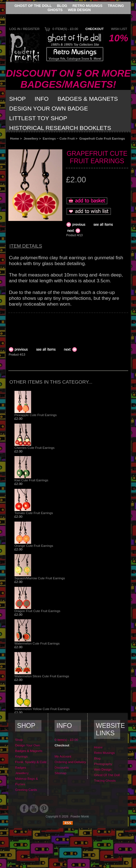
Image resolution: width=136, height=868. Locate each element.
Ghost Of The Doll (33, 6)
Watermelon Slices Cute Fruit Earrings (42, 676)
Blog (62, 6)
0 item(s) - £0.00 (65, 29)
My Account (63, 756)
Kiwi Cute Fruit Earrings (31, 480)
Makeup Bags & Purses (26, 781)
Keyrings (21, 756)
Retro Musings (88, 6)
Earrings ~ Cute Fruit (59, 138)
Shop (18, 99)
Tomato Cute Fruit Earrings (34, 513)
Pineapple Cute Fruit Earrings (36, 415)
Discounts (62, 767)
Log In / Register (24, 29)
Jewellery (31, 138)
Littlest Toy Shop (38, 118)
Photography (103, 764)
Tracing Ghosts (105, 780)
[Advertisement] (53, 327)
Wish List (119, 29)
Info (42, 99)
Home (14, 138)
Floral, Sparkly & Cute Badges (31, 765)
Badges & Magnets (88, 99)
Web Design (79, 10)
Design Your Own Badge (49, 108)
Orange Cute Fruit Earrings (34, 546)
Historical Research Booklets (60, 128)
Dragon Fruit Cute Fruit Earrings (37, 611)
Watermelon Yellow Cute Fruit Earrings (42, 709)
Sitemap (60, 773)
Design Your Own (28, 745)
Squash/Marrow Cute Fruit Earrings (40, 578)
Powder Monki (80, 817)
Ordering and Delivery (70, 762)
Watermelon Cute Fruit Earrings (37, 643)
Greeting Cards (26, 790)
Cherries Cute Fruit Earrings (34, 448)
